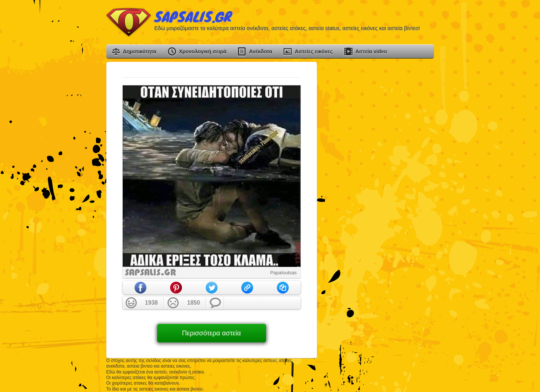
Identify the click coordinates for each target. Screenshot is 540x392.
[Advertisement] (378, 173)
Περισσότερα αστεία (211, 333)
